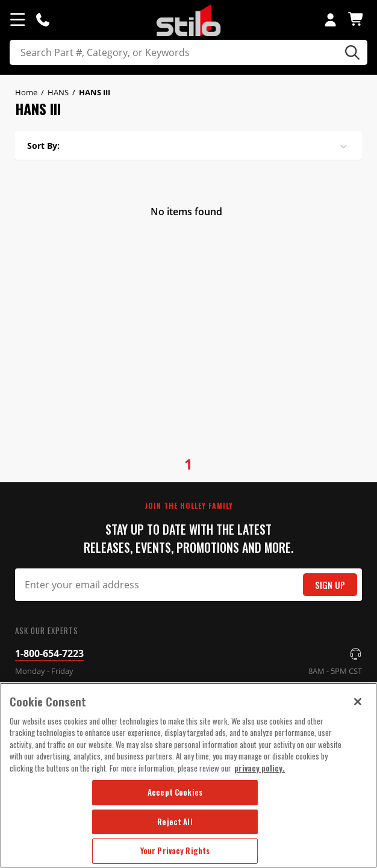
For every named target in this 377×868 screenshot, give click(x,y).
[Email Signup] (188, 585)
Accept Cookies (175, 792)
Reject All (175, 822)
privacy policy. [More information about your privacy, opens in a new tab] (260, 768)
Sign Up (330, 585)
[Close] (358, 702)
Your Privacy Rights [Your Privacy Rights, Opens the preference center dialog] (175, 851)
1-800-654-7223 (49, 653)
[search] (188, 52)
